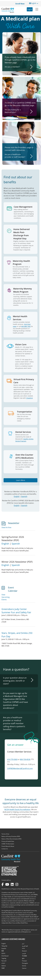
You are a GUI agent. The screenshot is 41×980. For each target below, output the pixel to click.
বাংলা (23, 948)
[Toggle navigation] (37, 9)
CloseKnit (29, 398)
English (17, 496)
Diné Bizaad (5, 956)
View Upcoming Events (6, 597)
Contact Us (5, 849)
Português (25, 963)
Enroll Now (20, 4)
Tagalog (4, 958)
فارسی (24, 953)
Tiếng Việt (4, 946)
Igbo (23, 958)
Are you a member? (12, 67)
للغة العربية (25, 946)
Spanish (24, 496)
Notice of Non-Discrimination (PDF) (11, 839)
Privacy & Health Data (8, 841)
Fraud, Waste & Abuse (8, 846)
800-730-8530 (25, 759)
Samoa (24, 966)
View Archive (6, 527)
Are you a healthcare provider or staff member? (15, 156)
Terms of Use (5, 834)
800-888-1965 (26, 326)
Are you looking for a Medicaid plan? (13, 111)
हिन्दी (3, 951)
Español (4, 948)
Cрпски (24, 968)
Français (24, 961)
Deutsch (24, 951)
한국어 (3, 953)
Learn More (21, 480)
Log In (30, 9)
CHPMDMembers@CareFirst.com (20, 768)
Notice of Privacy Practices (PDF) (11, 836)
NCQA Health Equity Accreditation (17, 809)
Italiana (4, 966)
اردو (23, 944)
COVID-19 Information (8, 844)
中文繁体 (24, 956)
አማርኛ (3, 963)
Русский (4, 961)
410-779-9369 (12, 759)
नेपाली (3, 968)
